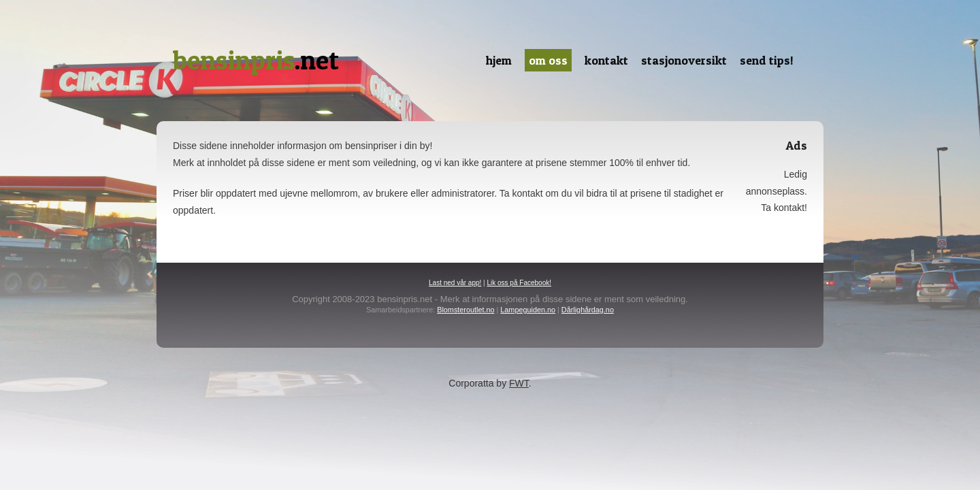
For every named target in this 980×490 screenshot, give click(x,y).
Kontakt (606, 60)
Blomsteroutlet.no (465, 310)
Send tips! (767, 60)
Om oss (548, 60)
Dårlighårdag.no (588, 310)
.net (256, 60)
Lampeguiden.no (528, 310)
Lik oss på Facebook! (519, 283)
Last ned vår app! (455, 283)
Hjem (499, 60)
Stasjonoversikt (684, 60)
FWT (519, 383)
